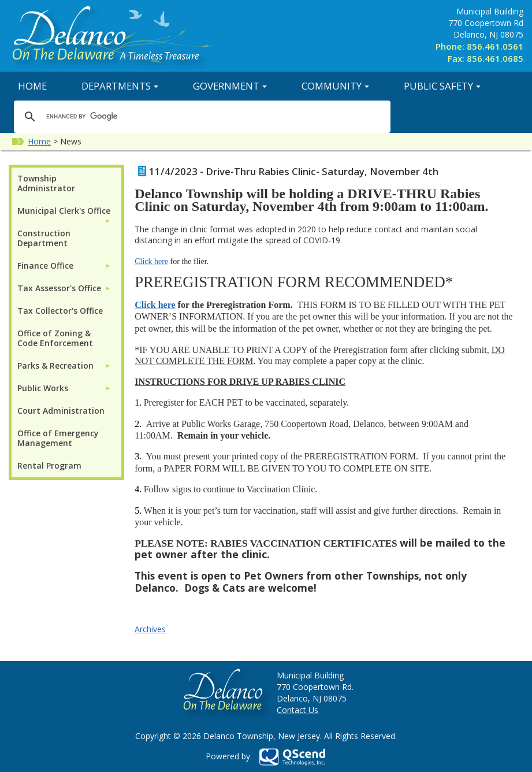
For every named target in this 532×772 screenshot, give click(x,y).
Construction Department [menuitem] (44, 238)
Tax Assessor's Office (59, 288)
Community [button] (335, 86)
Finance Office (45, 266)
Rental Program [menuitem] (49, 465)
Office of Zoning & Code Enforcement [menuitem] (55, 338)
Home (32, 86)
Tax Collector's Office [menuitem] (60, 311)
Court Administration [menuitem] (61, 411)
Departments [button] (120, 86)
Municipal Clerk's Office (64, 211)
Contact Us (297, 710)
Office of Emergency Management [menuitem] (58, 438)
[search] (200, 116)
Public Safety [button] (442, 86)
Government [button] (230, 86)
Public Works (43, 388)
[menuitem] (64, 211)
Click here (151, 261)
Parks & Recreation (55, 365)
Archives (150, 629)
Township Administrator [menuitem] (46, 183)
